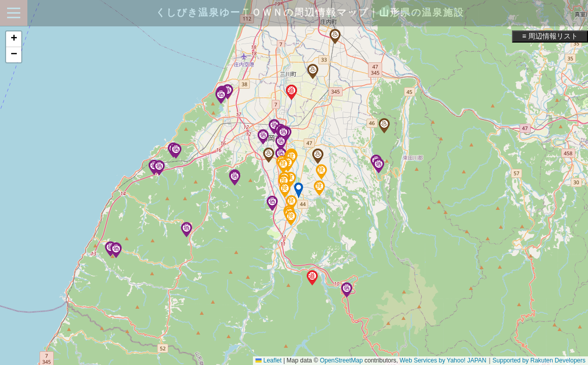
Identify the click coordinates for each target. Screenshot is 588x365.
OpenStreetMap (341, 360)
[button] (299, 191)
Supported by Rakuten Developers (539, 360)
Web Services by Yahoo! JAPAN (443, 360)
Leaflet (268, 360)
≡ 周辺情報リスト (550, 36)
